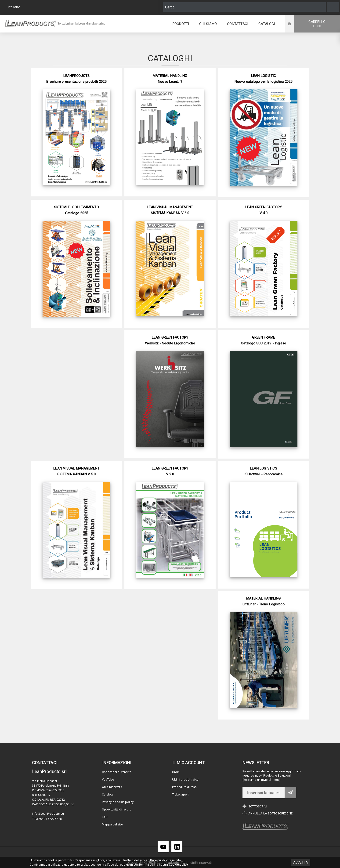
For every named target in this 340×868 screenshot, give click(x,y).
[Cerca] (244, 7)
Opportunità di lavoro (117, 809)
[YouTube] (163, 847)
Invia (290, 792)
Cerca (333, 7)
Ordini (176, 772)
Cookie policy (178, 865)
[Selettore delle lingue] (15, 7)
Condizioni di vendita (117, 772)
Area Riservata (112, 787)
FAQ (105, 817)
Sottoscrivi (258, 806)
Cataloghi (109, 794)
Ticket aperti (181, 794)
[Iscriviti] (264, 792)
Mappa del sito (112, 824)
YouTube (108, 779)
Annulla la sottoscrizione (270, 813)
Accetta (301, 862)
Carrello (317, 24)
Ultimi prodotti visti (185, 779)
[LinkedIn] (177, 847)
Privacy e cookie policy (118, 802)
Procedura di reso (184, 787)
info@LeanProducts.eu (48, 814)
